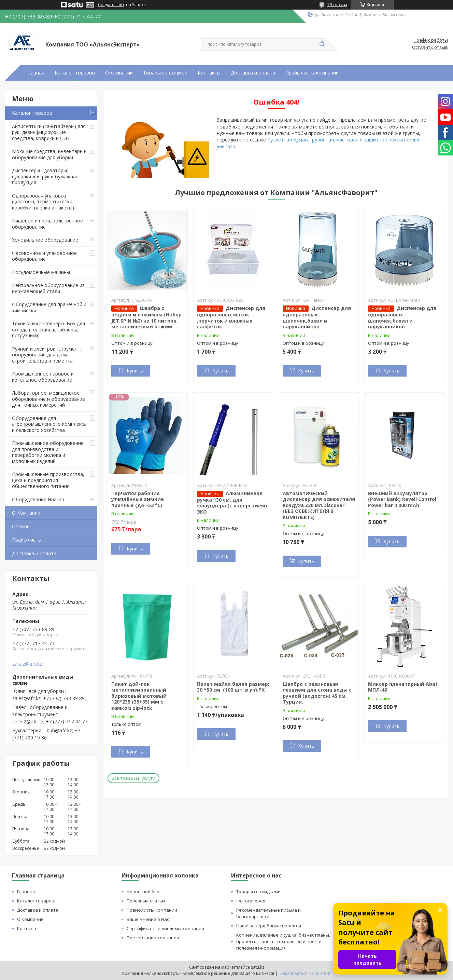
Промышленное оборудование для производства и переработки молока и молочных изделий (48, 452)
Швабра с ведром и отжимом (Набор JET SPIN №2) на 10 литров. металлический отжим (146, 317)
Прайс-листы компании (152, 910)
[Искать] (322, 44)
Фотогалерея (251, 901)
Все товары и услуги (133, 778)
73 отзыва (337, 5)
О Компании (26, 513)
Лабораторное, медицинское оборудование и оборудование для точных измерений (48, 399)
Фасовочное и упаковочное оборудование (44, 256)
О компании (119, 73)
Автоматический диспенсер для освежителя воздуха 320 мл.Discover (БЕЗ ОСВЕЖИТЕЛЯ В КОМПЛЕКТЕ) (319, 505)
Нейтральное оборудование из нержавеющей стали (48, 288)
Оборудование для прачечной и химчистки (49, 307)
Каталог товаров (75, 73)
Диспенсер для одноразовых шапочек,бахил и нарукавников (317, 317)
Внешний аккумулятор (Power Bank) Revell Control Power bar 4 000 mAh (402, 499)
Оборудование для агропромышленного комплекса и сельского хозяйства (49, 424)
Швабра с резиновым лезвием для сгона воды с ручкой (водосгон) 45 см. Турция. (317, 693)
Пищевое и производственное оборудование (47, 224)
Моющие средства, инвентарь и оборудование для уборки (49, 154)
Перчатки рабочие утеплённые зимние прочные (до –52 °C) (138, 499)
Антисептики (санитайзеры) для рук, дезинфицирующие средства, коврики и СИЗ (49, 132)
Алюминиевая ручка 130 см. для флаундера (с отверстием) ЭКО (232, 502)
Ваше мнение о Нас (148, 919)
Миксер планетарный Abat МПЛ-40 (403, 687)
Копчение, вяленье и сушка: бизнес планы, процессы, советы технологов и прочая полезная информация (283, 941)
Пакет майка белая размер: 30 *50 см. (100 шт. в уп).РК (233, 687)
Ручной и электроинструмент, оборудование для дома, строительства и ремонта (47, 355)
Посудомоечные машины (41, 272)
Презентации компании (153, 938)
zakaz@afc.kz (27, 664)
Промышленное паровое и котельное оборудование (43, 377)
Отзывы (21, 526)
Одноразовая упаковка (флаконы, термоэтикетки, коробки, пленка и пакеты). (44, 202)
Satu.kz (258, 967)
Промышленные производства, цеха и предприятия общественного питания (48, 480)
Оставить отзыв (430, 47)
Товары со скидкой (165, 73)
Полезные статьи (146, 901)
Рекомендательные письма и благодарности (268, 913)
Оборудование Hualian (38, 499)
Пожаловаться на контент (305, 973)
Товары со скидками (258, 891)
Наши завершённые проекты (269, 926)
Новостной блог (144, 891)
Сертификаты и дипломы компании (165, 928)
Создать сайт (111, 5)
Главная (35, 73)
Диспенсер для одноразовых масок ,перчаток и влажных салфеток (231, 317)
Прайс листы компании (312, 73)
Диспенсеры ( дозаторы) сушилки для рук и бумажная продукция (45, 176)
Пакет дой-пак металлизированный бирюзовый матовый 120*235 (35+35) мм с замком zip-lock (139, 696)
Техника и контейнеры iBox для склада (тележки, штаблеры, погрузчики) (48, 329)
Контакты (209, 73)
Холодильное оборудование (45, 240)
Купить (135, 371)
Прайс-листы (27, 540)
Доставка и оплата (253, 73)
